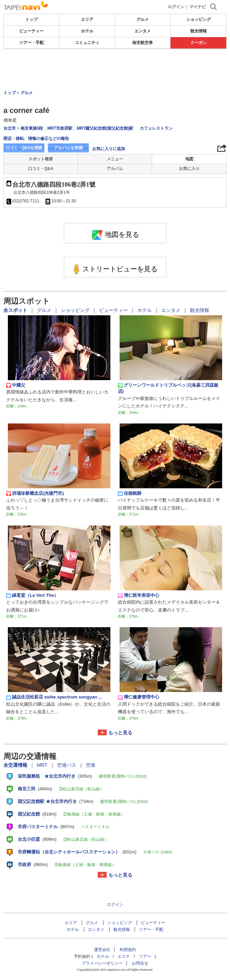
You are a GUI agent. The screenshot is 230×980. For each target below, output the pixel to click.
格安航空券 (143, 43)
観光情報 (199, 31)
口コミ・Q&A (41, 169)
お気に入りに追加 (109, 149)
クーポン (199, 43)
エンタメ (143, 31)
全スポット (16, 310)
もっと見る (120, 733)
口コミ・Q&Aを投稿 (24, 148)
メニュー (115, 159)
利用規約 (128, 950)
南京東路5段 (32, 128)
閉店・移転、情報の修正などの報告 (36, 139)
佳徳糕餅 (130, 493)
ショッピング (199, 19)
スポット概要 (41, 159)
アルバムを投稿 (68, 148)
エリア (87, 19)
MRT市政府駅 (60, 128)
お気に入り (189, 169)
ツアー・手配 (31, 43)
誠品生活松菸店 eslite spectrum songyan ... (54, 697)
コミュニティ (87, 43)
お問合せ (140, 963)
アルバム (115, 169)
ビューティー (31, 31)
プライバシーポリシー (102, 963)
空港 (91, 765)
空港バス (67, 765)
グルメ (143, 19)
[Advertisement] (115, 70)
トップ (31, 19)
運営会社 (102, 950)
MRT (43, 765)
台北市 (10, 128)
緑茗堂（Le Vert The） (32, 595)
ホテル (87, 31)
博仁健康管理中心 (139, 697)
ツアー (145, 956)
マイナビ (198, 7)
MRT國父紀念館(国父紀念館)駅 (105, 128)
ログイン (176, 7)
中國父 (16, 385)
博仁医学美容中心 (139, 595)
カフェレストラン (156, 128)
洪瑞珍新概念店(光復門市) (35, 493)
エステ (124, 956)
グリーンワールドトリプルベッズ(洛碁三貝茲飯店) (168, 388)
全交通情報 (16, 765)
